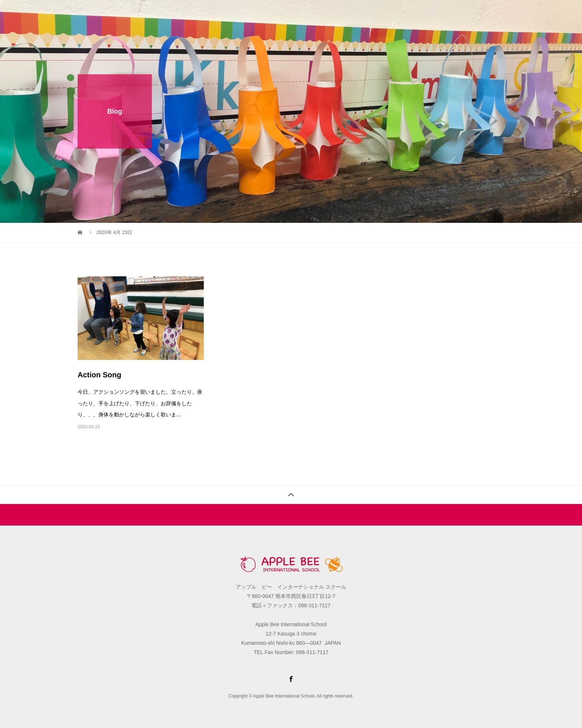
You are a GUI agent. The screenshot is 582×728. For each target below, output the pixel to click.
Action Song (99, 375)
